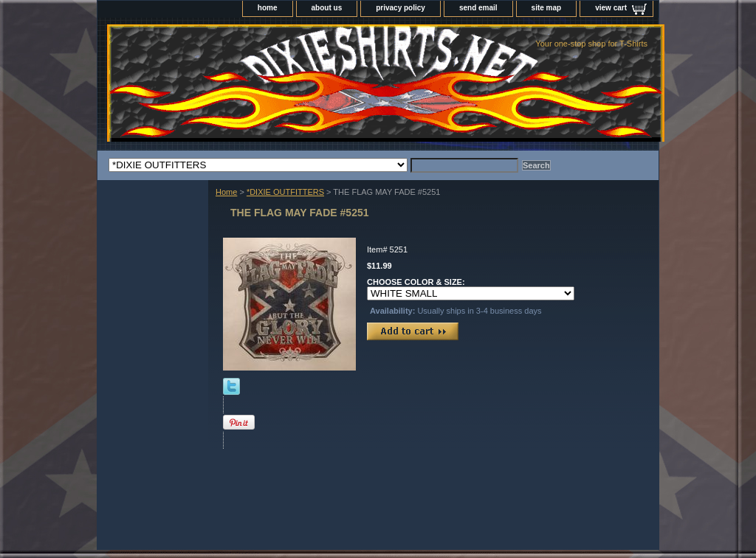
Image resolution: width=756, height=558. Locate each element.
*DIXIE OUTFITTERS (285, 192)
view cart (611, 8)
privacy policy (401, 8)
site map (547, 8)
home (268, 8)
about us (327, 8)
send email (478, 8)
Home (226, 192)
